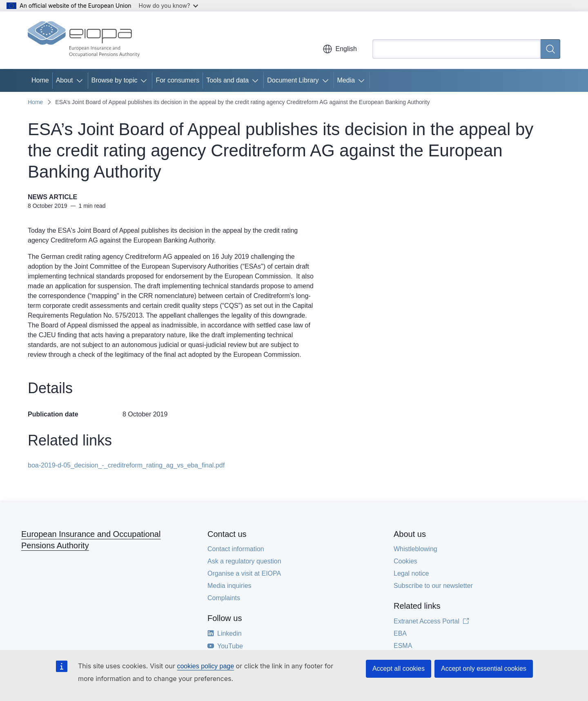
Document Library (293, 80)
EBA (400, 633)
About (65, 80)
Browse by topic (115, 80)
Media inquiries (229, 586)
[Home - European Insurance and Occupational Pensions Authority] (84, 40)
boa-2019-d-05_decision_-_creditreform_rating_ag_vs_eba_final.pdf (126, 465)
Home (40, 80)
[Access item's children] (81, 80)
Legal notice (411, 573)
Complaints (224, 598)
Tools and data (227, 80)
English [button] (340, 49)
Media (346, 80)
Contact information (236, 549)
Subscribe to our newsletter (433, 586)
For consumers (177, 80)
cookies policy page (205, 666)
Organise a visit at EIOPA (244, 573)
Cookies (405, 561)
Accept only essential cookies (484, 669)
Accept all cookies (399, 669)
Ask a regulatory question (244, 561)
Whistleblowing (415, 549)
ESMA (403, 646)
